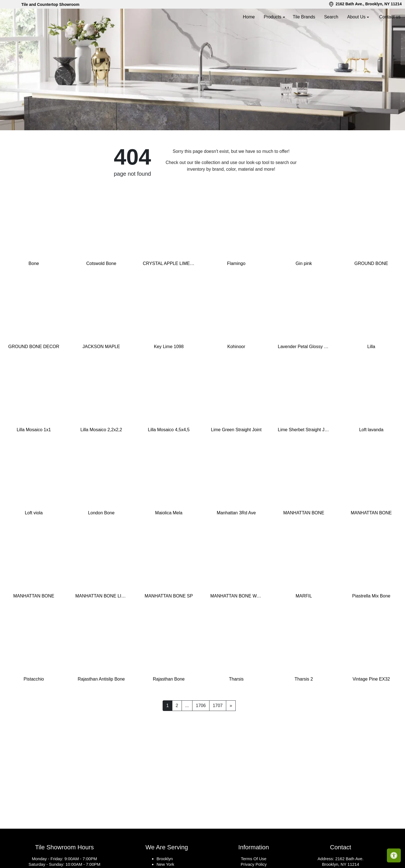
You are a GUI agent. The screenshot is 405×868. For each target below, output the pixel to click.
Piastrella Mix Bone (371, 621)
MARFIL (304, 621)
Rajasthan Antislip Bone (101, 704)
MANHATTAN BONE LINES (101, 621)
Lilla (371, 372)
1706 (201, 731)
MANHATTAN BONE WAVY (236, 621)
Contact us (390, 17)
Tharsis (236, 704)
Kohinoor (236, 372)
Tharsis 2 (304, 704)
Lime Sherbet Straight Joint (304, 455)
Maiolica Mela (169, 538)
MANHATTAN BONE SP (169, 621)
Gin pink (304, 289)
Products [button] (272, 17)
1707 (218, 731)
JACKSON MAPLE (101, 372)
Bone (34, 289)
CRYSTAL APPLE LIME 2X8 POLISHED (169, 289)
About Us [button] (356, 17)
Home (249, 17)
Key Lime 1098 (169, 372)
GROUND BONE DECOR (34, 372)
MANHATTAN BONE (304, 538)
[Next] (231, 731)
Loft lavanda (371, 455)
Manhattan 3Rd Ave (236, 538)
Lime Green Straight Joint (236, 455)
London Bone (101, 538)
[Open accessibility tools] (394, 855)
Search (331, 17)
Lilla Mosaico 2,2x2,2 (101, 455)
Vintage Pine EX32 (371, 704)
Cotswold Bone (101, 289)
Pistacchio (34, 704)
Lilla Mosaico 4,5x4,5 (169, 455)
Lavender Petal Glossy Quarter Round (304, 372)
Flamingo (236, 289)
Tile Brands (304, 17)
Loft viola (34, 538)
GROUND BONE (371, 289)
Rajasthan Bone (169, 704)
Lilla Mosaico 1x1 (34, 455)
